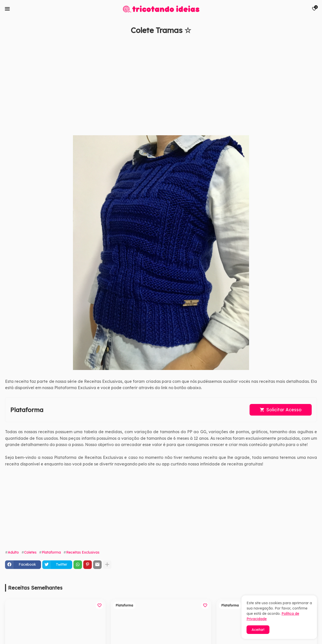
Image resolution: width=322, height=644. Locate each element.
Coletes (30, 552)
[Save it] (314, 42)
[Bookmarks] (314, 9)
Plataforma (51, 552)
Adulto (13, 552)
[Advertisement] (156, 87)
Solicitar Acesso (284, 410)
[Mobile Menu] (7, 9)
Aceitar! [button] (258, 630)
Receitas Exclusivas (83, 552)
